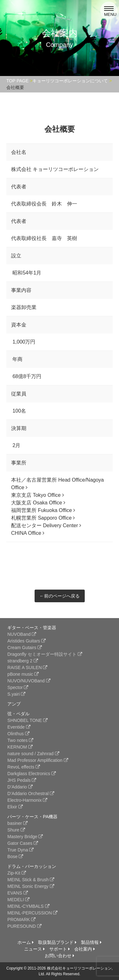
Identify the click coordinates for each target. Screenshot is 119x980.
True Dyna (20, 850)
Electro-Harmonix (27, 800)
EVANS (17, 893)
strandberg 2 (23, 661)
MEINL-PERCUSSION (32, 913)
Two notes (20, 740)
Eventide (19, 727)
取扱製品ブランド (57, 942)
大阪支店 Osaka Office (38, 503)
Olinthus (18, 734)
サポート (60, 949)
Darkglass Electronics (32, 774)
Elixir (15, 807)
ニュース (34, 949)
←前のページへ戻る (60, 596)
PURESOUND (24, 926)
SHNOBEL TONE (27, 720)
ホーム (26, 942)
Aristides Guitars (26, 641)
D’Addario (20, 787)
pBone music (23, 674)
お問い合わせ (60, 956)
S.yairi (16, 694)
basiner (17, 823)
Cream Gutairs (25, 648)
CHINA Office (28, 533)
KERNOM (20, 747)
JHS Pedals (22, 780)
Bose (15, 857)
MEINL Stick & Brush (31, 880)
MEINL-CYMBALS (28, 906)
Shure (16, 830)
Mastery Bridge (25, 837)
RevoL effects (24, 767)
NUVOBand (22, 634)
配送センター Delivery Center (46, 525)
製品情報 (91, 942)
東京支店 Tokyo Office (38, 495)
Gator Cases (23, 843)
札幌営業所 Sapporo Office (43, 518)
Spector (18, 687)
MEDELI (18, 900)
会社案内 (85, 949)
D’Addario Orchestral (31, 793)
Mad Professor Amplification (38, 760)
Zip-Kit (17, 873)
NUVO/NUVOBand (29, 681)
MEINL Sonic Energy (31, 886)
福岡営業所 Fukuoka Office (43, 510)
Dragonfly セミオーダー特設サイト (45, 654)
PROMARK (21, 920)
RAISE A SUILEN (27, 667)
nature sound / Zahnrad (33, 754)
